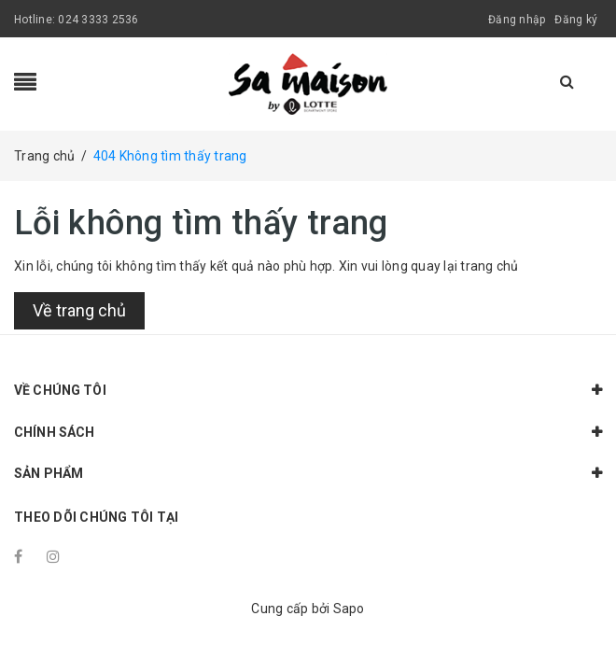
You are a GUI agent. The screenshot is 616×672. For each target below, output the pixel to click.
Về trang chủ (79, 310)
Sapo (349, 609)
